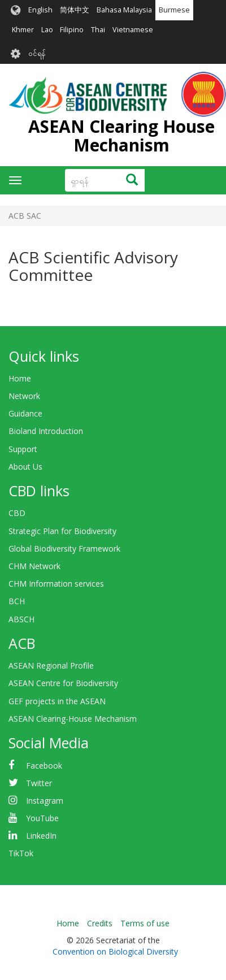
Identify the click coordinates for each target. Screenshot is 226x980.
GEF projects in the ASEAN (57, 701)
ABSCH (21, 619)
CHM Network (34, 566)
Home (20, 378)
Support (23, 449)
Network (24, 396)
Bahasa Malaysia (124, 10)
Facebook (44, 766)
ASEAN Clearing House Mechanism (121, 136)
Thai (98, 30)
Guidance (25, 413)
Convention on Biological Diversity (115, 951)
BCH (17, 601)
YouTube (42, 818)
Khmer (23, 30)
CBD (17, 513)
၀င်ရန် (37, 53)
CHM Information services (56, 584)
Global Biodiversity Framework (64, 548)
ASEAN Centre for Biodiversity (63, 683)
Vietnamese (133, 30)
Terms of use (145, 923)
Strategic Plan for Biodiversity (62, 531)
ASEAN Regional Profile (51, 665)
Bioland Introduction (46, 431)
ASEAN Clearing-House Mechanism (73, 719)
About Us (25, 467)
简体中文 (75, 10)
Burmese (174, 10)
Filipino (72, 30)
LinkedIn (41, 836)
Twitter (39, 783)
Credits (100, 923)
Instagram (45, 801)
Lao (47, 30)
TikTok (21, 853)
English (40, 10)
